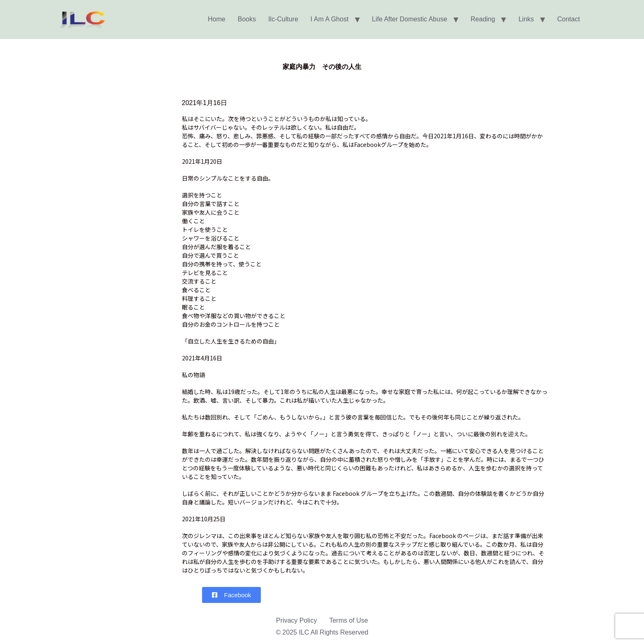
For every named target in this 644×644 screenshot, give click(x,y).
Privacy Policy (297, 620)
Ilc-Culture (283, 19)
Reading (483, 19)
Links (526, 19)
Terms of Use (349, 620)
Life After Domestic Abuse (410, 19)
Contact (569, 19)
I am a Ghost (330, 19)
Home (217, 19)
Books (247, 19)
